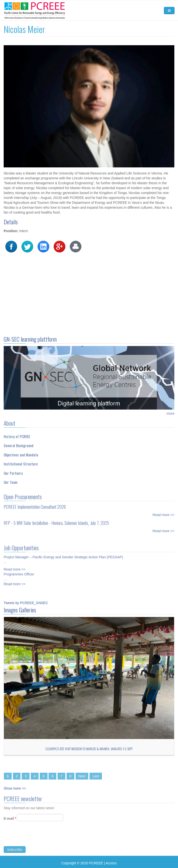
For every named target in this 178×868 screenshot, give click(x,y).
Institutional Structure (21, 462)
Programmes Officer (19, 572)
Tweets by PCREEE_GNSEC (26, 603)
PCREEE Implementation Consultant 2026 (35, 505)
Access (111, 863)
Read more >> (164, 513)
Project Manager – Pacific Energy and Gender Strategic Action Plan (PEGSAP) (63, 555)
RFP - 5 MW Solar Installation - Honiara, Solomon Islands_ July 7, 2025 (56, 521)
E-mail (10, 821)
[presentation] (41, 839)
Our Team (10, 480)
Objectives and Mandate (21, 453)
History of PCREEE (17, 434)
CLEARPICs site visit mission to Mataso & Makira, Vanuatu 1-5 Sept (89, 749)
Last (96, 776)
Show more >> (15, 788)
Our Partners (13, 471)
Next (82, 776)
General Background (19, 444)
